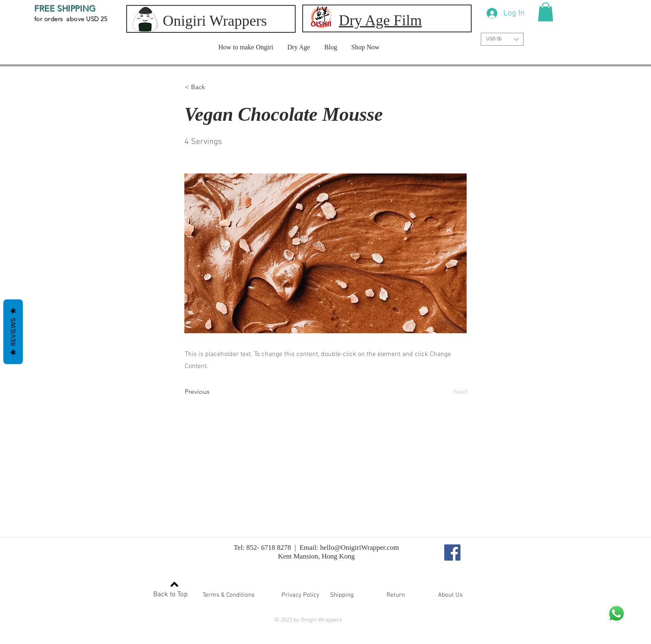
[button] (546, 12)
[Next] (447, 392)
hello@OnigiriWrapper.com (360, 548)
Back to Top (170, 595)
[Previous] (212, 392)
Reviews (13, 332)
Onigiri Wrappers (215, 21)
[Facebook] (452, 553)
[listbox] (502, 39)
